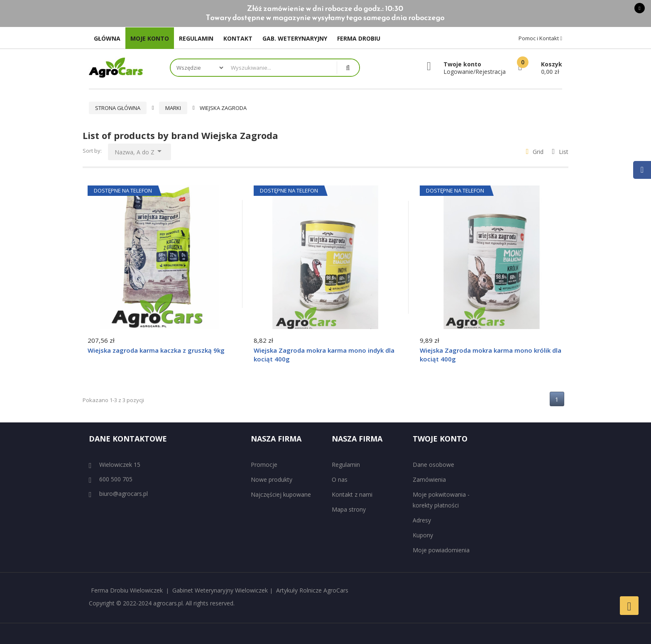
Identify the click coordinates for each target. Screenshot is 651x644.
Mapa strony (349, 509)
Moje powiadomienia (441, 550)
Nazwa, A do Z (139, 150)
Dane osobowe (433, 465)
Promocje (264, 465)
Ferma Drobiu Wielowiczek (127, 590)
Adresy (422, 520)
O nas (340, 479)
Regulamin (346, 465)
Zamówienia (429, 479)
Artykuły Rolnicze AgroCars (312, 590)
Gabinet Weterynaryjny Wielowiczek (220, 590)
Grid (535, 152)
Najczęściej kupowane (281, 494)
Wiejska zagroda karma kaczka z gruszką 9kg (156, 350)
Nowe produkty (272, 479)
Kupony (423, 535)
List (560, 152)
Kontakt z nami (352, 494)
